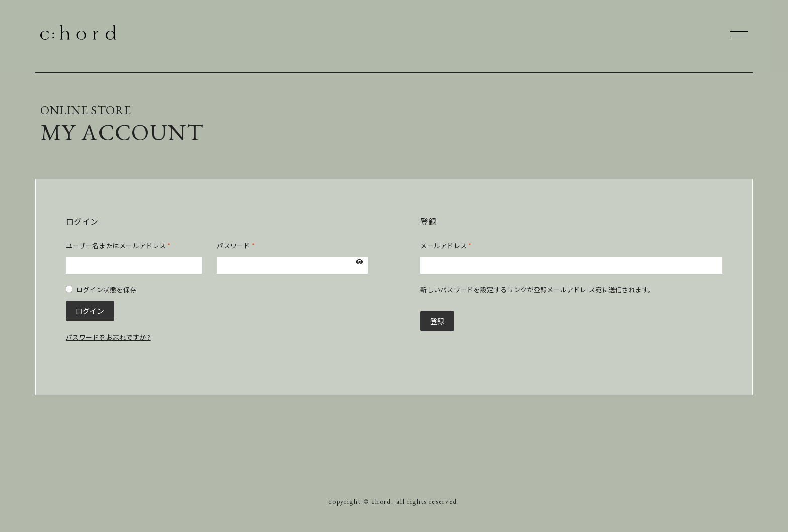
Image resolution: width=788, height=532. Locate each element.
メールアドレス (446, 245)
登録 (437, 321)
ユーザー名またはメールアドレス (118, 245)
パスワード (236, 245)
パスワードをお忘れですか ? (108, 337)
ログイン (90, 311)
